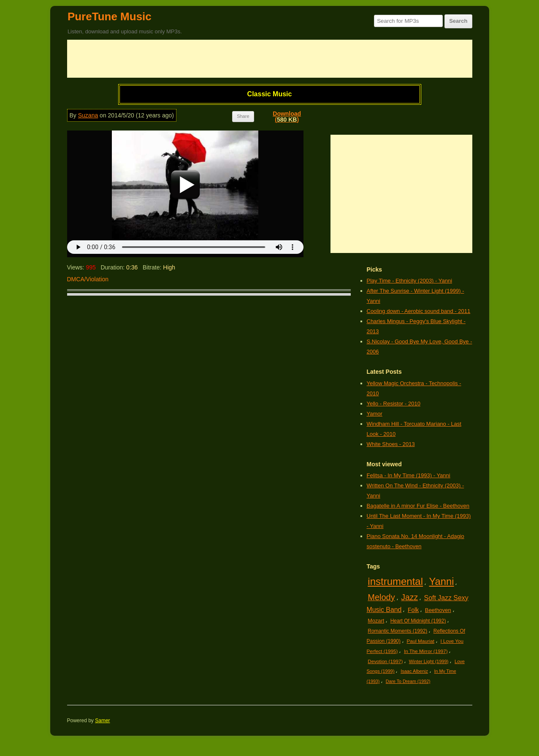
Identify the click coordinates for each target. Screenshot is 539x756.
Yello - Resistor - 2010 (394, 404)
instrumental (395, 581)
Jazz (409, 597)
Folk (413, 610)
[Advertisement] (270, 59)
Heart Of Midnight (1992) (418, 621)
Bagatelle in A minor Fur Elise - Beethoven (418, 506)
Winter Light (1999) (429, 661)
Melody (381, 597)
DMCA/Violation (88, 279)
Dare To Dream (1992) (408, 681)
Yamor (375, 414)
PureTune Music (110, 16)
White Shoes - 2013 (391, 444)
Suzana (88, 115)
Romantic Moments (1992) (397, 631)
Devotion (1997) (385, 661)
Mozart (376, 621)
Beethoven (438, 610)
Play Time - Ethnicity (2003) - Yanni (410, 281)
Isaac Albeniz (414, 671)
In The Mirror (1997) (426, 651)
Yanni (442, 581)
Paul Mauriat (421, 641)
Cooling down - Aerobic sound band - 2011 (419, 311)
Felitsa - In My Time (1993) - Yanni (409, 475)
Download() (287, 117)
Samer (102, 721)
